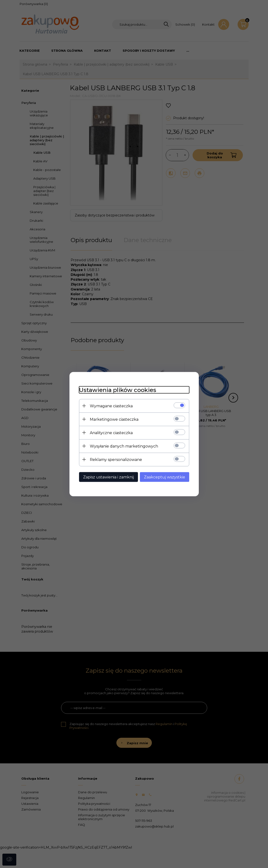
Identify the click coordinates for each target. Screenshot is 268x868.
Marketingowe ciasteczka (114, 419)
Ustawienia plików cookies (118, 390)
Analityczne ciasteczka (111, 433)
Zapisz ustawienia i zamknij (108, 477)
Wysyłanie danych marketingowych (124, 446)
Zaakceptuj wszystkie (165, 477)
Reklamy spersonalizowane (116, 459)
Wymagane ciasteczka (111, 406)
